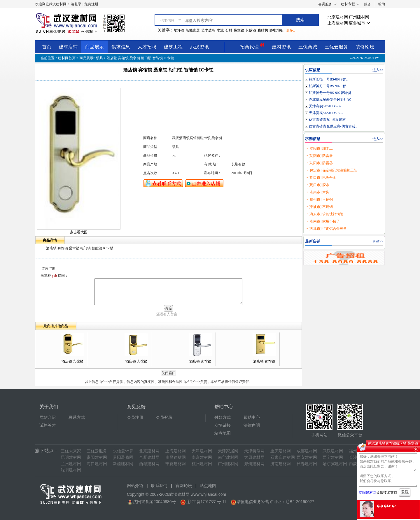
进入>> (378, 70)
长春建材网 (307, 464)
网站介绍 (48, 417)
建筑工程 (173, 47)
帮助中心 (252, 417)
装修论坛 (365, 47)
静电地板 (276, 30)
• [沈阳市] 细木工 (320, 148)
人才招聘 (147, 47)
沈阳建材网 (71, 470)
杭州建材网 (202, 464)
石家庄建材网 (283, 457)
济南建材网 (281, 464)
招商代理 (252, 46)
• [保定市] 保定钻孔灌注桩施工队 (332, 170)
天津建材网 (202, 451)
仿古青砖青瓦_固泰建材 (327, 120)
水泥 (220, 30)
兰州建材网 (71, 464)
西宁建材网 (333, 457)
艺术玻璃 (208, 30)
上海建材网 (338, 23)
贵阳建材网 (97, 457)
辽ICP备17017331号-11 (206, 502)
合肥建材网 (149, 457)
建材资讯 (281, 47)
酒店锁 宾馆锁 (72, 361)
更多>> (378, 241)
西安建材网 (307, 457)
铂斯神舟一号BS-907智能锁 (330, 93)
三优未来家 (71, 451)
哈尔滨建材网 (335, 464)
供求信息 (121, 47)
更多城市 (360, 23)
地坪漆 (179, 30)
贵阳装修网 (123, 457)
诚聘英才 (48, 425)
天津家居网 (228, 451)
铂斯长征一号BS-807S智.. (328, 79)
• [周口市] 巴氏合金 (321, 178)
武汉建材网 (333, 451)
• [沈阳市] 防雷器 (320, 156)
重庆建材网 (281, 451)
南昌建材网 (176, 457)
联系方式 (77, 417)
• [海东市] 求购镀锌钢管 (325, 214)
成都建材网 (307, 451)
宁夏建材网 (176, 464)
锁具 (99, 58)
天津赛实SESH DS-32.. (326, 106)
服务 (367, 4)
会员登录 (164, 417)
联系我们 (159, 486)
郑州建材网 (254, 464)
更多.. (290, 30)
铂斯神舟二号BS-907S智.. (328, 86)
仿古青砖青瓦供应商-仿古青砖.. (333, 126)
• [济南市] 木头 (318, 192)
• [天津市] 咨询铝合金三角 (327, 229)
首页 (47, 47)
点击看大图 (79, 232)
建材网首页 (67, 58)
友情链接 (223, 425)
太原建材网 (254, 457)
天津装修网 (254, 451)
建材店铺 (68, 47)
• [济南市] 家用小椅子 (323, 221)
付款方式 (223, 417)
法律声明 (252, 425)
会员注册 (135, 417)
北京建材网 (338, 17)
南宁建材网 (228, 457)
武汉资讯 (199, 47)
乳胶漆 (251, 30)
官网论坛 (184, 486)
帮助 (381, 4)
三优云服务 (336, 47)
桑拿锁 (239, 30)
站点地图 (223, 433)
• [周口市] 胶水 (318, 185)
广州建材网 (359, 17)
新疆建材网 (123, 464)
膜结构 (263, 30)
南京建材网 (202, 457)
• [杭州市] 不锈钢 (320, 199)
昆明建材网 (71, 457)
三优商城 (308, 47)
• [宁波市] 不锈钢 (320, 207)
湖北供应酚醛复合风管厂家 (330, 99)
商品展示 (94, 47)
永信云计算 (123, 451)
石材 (229, 30)
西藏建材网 (149, 464)
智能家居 (193, 30)
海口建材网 (97, 464)
